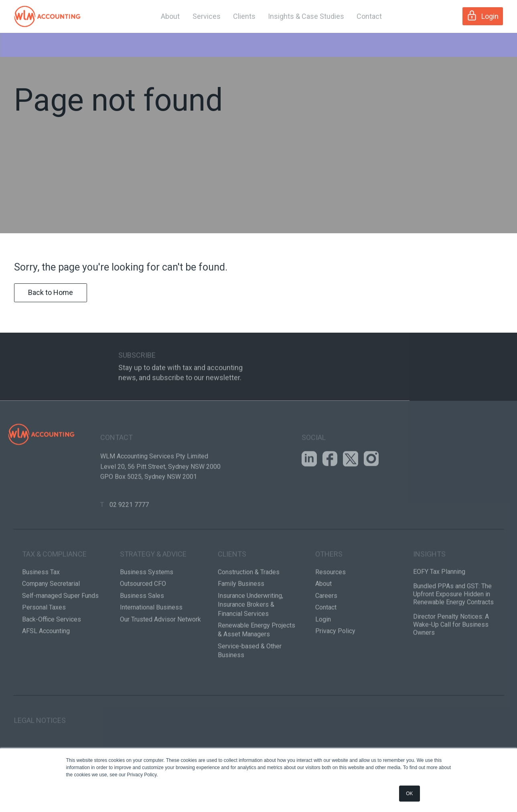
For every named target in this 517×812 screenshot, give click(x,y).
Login (483, 15)
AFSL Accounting (46, 661)
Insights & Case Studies (306, 16)
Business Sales (142, 626)
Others (329, 584)
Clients (244, 16)
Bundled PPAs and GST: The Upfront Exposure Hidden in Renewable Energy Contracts (453, 624)
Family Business (241, 614)
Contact (369, 16)
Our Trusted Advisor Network (160, 649)
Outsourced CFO (143, 614)
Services (207, 16)
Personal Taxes (44, 637)
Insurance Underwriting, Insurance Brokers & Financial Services (250, 635)
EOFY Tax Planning (439, 602)
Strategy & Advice (153, 584)
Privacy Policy (335, 661)
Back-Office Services (52, 649)
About (170, 16)
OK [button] (409, 794)
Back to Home (51, 314)
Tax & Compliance (54, 584)
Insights (429, 584)
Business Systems (147, 602)
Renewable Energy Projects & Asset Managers (256, 660)
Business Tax (41, 602)
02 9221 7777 (129, 535)
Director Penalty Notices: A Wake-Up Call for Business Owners (451, 655)
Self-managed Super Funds (60, 626)
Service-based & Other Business (250, 681)
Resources (330, 602)
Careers (326, 626)
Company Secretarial (51, 614)
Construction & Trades (249, 602)
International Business (151, 637)
